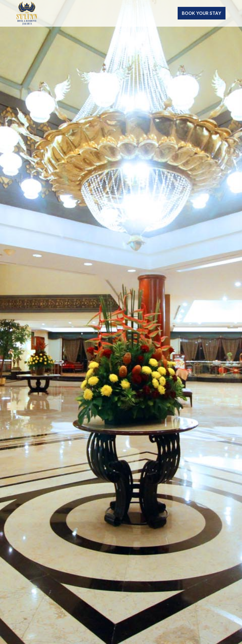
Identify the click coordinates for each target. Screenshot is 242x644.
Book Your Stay (202, 13)
